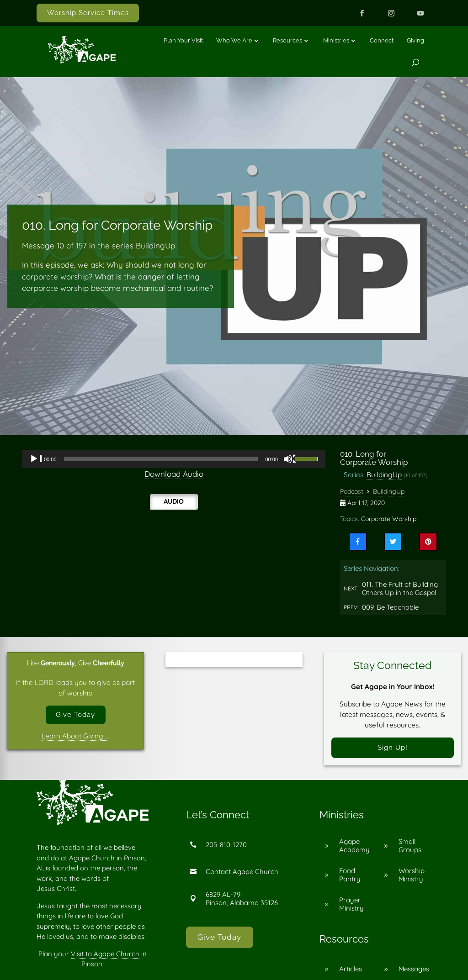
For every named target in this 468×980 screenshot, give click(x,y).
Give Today (75, 715)
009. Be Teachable (390, 607)
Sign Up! (393, 748)
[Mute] (290, 459)
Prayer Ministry (351, 905)
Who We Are (234, 40)
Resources (287, 40)
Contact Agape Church (242, 872)
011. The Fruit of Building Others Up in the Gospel (400, 588)
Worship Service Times (88, 13)
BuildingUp (384, 474)
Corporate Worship (389, 519)
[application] (174, 459)
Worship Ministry (412, 876)
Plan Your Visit (183, 40)
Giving (415, 40)
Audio (174, 501)
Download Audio (174, 474)
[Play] (36, 459)
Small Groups (410, 846)
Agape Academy (354, 846)
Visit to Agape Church (105, 954)
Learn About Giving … (75, 736)
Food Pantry (350, 876)
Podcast (352, 491)
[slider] (161, 459)
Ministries (336, 40)
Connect (382, 40)
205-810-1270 (226, 845)
